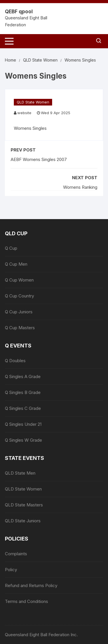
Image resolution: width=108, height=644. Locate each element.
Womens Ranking (80, 187)
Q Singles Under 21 (23, 424)
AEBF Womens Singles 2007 (39, 159)
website (24, 113)
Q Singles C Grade (23, 408)
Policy (11, 570)
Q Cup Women (19, 280)
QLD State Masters (24, 505)
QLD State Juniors (23, 521)
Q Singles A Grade (23, 376)
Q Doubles (15, 361)
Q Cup (11, 248)
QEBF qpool (19, 12)
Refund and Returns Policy (31, 585)
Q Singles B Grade (23, 392)
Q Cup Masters (20, 328)
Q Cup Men (16, 264)
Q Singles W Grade (23, 440)
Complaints (16, 554)
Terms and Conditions (26, 601)
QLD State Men (20, 473)
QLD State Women (33, 102)
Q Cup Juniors (19, 312)
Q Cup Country (19, 296)
